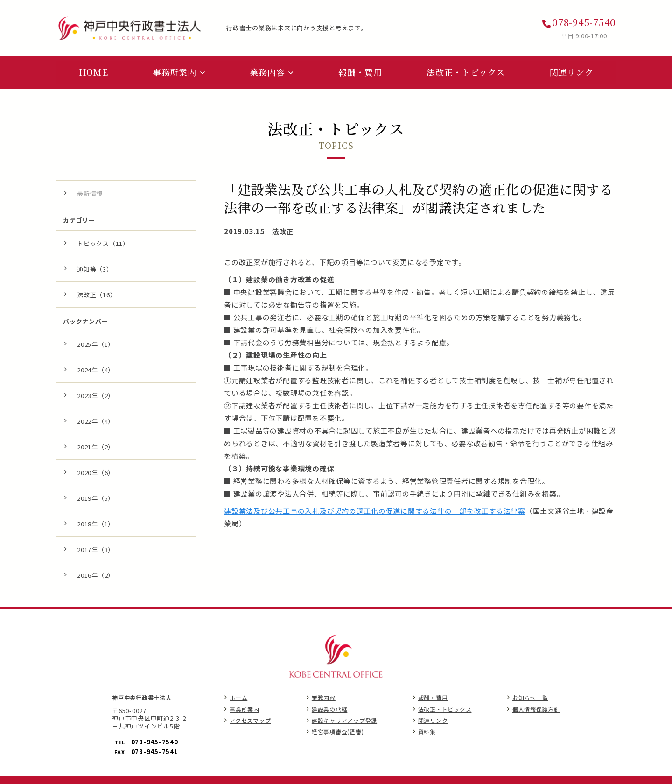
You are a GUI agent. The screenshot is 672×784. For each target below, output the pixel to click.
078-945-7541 (155, 750)
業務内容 (324, 696)
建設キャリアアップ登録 (344, 718)
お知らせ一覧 (530, 696)
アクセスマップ (250, 718)
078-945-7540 (584, 22)
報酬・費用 (433, 696)
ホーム (238, 696)
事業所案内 (245, 707)
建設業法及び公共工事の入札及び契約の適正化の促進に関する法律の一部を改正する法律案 (375, 509)
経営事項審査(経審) (338, 730)
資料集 (427, 730)
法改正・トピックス (445, 707)
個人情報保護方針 (536, 707)
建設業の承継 (330, 707)
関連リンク (433, 718)
